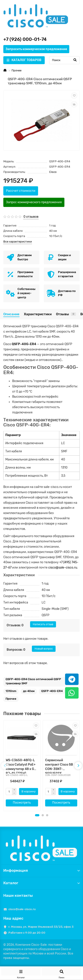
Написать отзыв (43, 624)
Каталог (41, 883)
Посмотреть (22, 803)
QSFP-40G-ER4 (52, 691)
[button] (37, 815)
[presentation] (5, 766)
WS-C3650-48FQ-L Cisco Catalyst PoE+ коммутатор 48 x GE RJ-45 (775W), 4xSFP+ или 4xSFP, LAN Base (21, 766)
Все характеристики (18, 242)
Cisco (53, 172)
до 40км (29, 691)
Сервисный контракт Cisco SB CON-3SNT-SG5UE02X (59, 766)
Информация (41, 870)
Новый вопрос (44, 649)
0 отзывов (31, 217)
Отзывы (66, 314)
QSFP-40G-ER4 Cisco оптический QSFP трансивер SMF (33, 681)
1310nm (11, 691)
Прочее (16, 70)
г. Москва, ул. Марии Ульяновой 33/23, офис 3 (41, 927)
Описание (11, 314)
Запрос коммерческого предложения (34, 202)
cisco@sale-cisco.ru (63, 568)
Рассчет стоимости (21, 191)
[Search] (64, 60)
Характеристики (38, 314)
